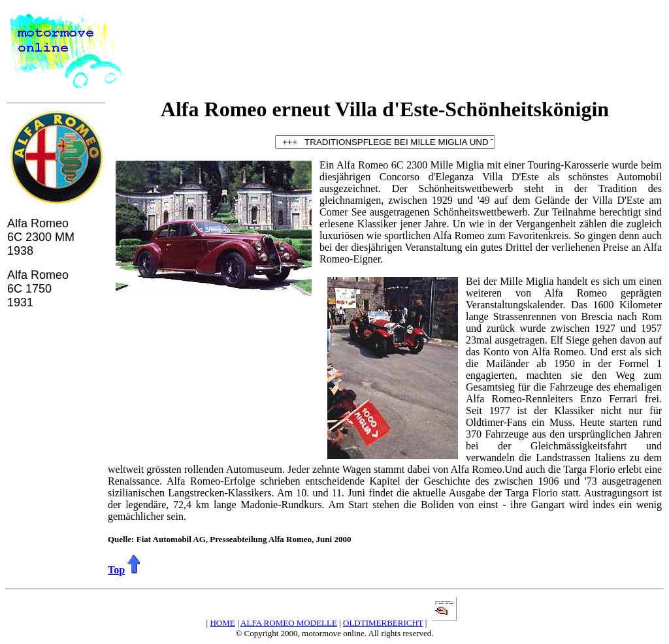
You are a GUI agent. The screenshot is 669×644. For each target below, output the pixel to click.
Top (116, 570)
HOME (222, 623)
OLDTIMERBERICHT (383, 623)
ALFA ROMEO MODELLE (289, 623)
